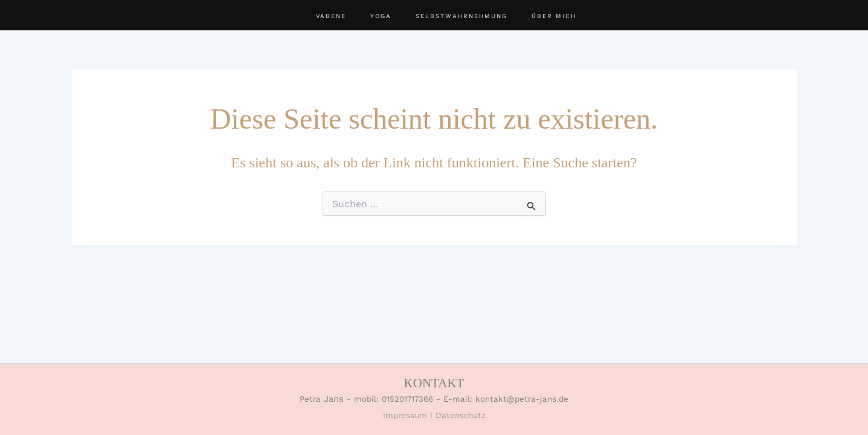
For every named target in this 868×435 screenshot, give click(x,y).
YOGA (381, 16)
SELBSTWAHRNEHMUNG (461, 16)
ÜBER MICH (554, 16)
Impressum (405, 415)
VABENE (331, 16)
